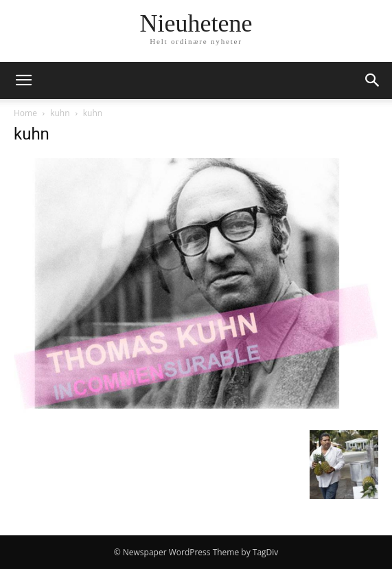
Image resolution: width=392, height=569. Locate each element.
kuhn (60, 113)
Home (25, 113)
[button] (23, 80)
